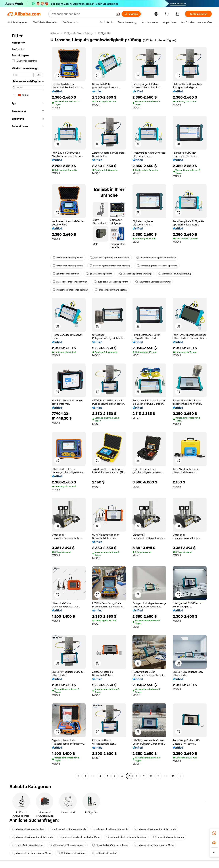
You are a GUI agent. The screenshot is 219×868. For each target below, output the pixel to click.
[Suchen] (131, 14)
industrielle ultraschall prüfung (153, 282)
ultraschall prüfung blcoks (68, 258)
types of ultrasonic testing (168, 837)
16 (173, 776)
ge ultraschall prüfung (66, 274)
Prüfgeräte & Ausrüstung (78, 33)
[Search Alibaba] (82, 14)
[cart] (167, 14)
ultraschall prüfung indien (68, 266)
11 (158, 776)
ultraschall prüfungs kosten (111, 290)
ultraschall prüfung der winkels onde (155, 829)
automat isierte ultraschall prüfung (80, 837)
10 (151, 776)
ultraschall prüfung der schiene (67, 845)
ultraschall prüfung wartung (135, 274)
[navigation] (28, 405)
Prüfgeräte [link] (104, 33)
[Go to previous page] (78, 776)
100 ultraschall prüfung (71, 853)
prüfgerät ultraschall (104, 853)
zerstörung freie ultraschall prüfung (110, 266)
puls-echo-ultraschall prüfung (70, 282)
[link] (214, 833)
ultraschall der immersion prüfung (154, 845)
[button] (118, 14)
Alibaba (54, 33)
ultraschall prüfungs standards (68, 829)
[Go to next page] (180, 776)
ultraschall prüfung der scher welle (110, 258)
